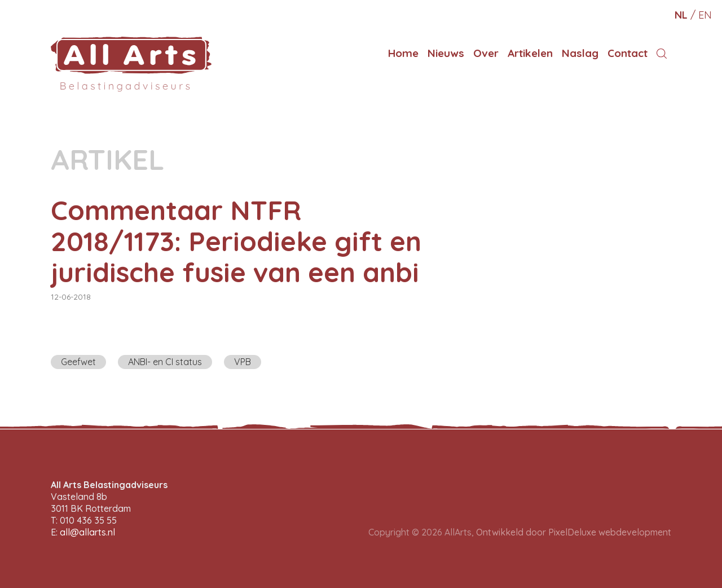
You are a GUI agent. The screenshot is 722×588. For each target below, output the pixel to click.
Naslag (580, 53)
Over (486, 53)
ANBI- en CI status (165, 362)
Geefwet (78, 362)
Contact (628, 53)
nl (681, 15)
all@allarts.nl (87, 532)
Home (403, 53)
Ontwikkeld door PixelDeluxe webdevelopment (574, 532)
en (705, 15)
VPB (243, 362)
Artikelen (530, 53)
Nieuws (446, 53)
